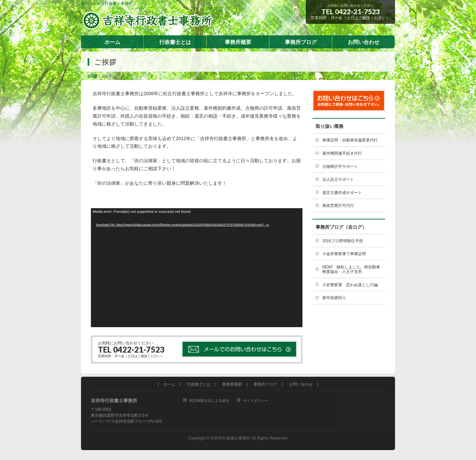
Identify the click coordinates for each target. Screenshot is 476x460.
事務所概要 (232, 384)
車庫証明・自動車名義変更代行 (350, 140)
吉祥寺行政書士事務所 (230, 438)
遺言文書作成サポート (342, 193)
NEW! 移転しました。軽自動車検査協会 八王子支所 (351, 269)
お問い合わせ (301, 384)
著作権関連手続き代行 (342, 153)
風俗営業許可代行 (338, 206)
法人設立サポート (338, 179)
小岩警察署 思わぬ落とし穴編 (350, 285)
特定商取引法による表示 (209, 401)
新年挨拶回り (334, 298)
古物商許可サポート (340, 167)
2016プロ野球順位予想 (343, 241)
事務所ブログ (265, 384)
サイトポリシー (256, 401)
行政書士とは (199, 384)
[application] (197, 268)
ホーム (169, 384)
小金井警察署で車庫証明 (344, 254)
